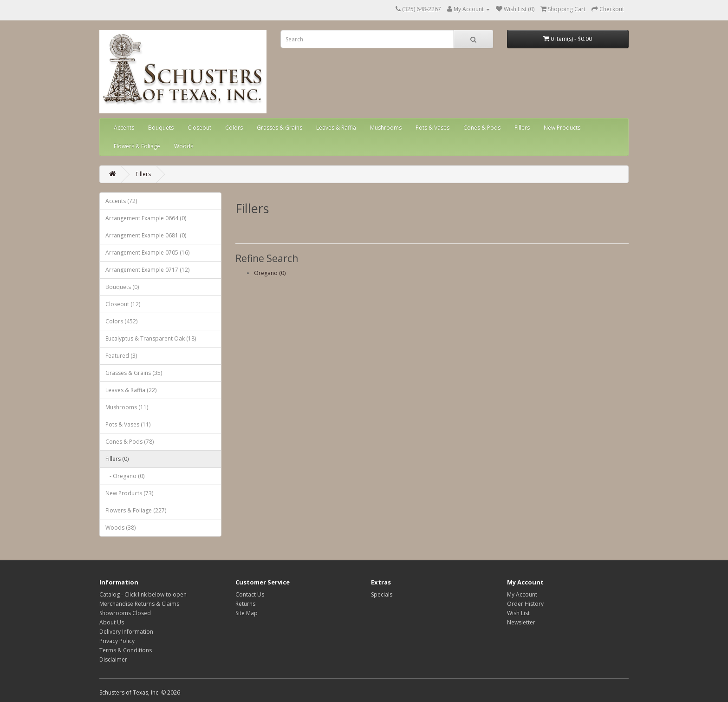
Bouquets (161, 128)
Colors (234, 128)
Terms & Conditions (126, 650)
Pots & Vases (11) (128, 424)
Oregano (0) (270, 273)
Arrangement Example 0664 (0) (146, 218)
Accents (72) (121, 201)
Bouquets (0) (122, 287)
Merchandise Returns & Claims (139, 604)
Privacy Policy (117, 641)
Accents (124, 128)
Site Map (247, 613)
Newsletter (521, 622)
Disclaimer (113, 659)
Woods (184, 146)
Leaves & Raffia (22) (131, 390)
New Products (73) (129, 493)
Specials (382, 594)
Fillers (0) (117, 459)
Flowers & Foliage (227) (136, 510)
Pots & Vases (432, 128)
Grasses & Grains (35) (134, 373)
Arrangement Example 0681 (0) (146, 235)
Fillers (522, 128)
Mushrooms (386, 128)
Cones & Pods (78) (130, 442)
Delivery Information (126, 632)
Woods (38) (120, 528)
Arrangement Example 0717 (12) (147, 270)
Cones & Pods (482, 128)
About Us (112, 622)
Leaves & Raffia (336, 128)
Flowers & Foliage (137, 146)
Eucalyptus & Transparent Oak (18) (151, 338)
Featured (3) (121, 356)
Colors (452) (121, 321)
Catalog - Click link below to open (143, 594)
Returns (245, 604)
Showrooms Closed (125, 613)
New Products (562, 128)
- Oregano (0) (125, 476)
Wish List (518, 613)
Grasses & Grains (279, 128)
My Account (522, 594)
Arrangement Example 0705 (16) (147, 253)
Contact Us (250, 594)
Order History (525, 604)
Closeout (199, 128)
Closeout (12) (123, 304)
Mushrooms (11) (127, 407)
